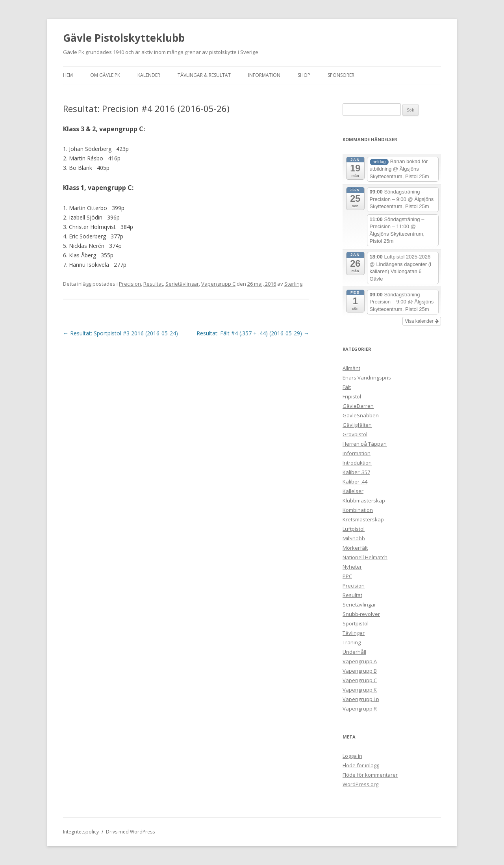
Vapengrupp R (360, 709)
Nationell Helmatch (365, 557)
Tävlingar (354, 633)
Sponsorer (341, 75)
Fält (347, 387)
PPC (347, 576)
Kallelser (353, 491)
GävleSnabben (361, 415)
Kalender (149, 75)
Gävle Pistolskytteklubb (124, 38)
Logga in (352, 756)
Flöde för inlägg (361, 765)
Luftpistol (354, 529)
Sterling (293, 284)
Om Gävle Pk (105, 75)
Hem (68, 75)
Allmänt (351, 368)
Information (264, 75)
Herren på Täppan (365, 444)
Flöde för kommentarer (370, 775)
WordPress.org (360, 784)
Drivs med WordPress (130, 832)
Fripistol (352, 396)
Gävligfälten (357, 425)
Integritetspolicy (81, 832)
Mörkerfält (355, 548)
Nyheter (352, 567)
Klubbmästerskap (364, 500)
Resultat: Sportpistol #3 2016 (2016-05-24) (120, 333)
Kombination (358, 510)
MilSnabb (354, 538)
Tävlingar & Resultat (204, 75)
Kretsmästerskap (363, 519)
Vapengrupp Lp (361, 699)
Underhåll (354, 652)
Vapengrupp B (360, 671)
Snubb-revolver (361, 614)
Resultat (153, 284)
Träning (352, 642)
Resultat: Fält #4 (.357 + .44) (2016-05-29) (253, 333)
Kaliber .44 (355, 482)
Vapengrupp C (218, 284)
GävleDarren (358, 406)
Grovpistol (355, 434)
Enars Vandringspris (367, 378)
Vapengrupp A (360, 661)
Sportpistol (356, 623)
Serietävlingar (182, 284)
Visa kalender (422, 321)
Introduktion (357, 463)
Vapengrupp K (360, 690)
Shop (304, 75)
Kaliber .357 (356, 472)
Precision (130, 284)
